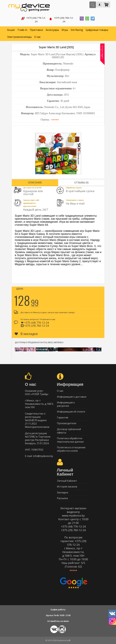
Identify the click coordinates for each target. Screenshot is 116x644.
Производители (67, 423)
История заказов (67, 486)
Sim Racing (77, 29)
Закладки (63, 492)
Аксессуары (52, 29)
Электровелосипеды (19, 36)
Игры (65, 29)
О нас (37, 36)
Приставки (36, 29)
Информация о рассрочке (66, 403)
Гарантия (63, 417)
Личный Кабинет (67, 480)
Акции (11, 29)
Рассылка (62, 498)
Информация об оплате (71, 411)
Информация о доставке (72, 396)
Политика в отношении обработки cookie (71, 449)
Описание (35, 181)
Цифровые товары (97, 29)
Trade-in (22, 29)
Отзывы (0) (81, 181)
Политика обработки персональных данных (70, 439)
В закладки (26, 333)
